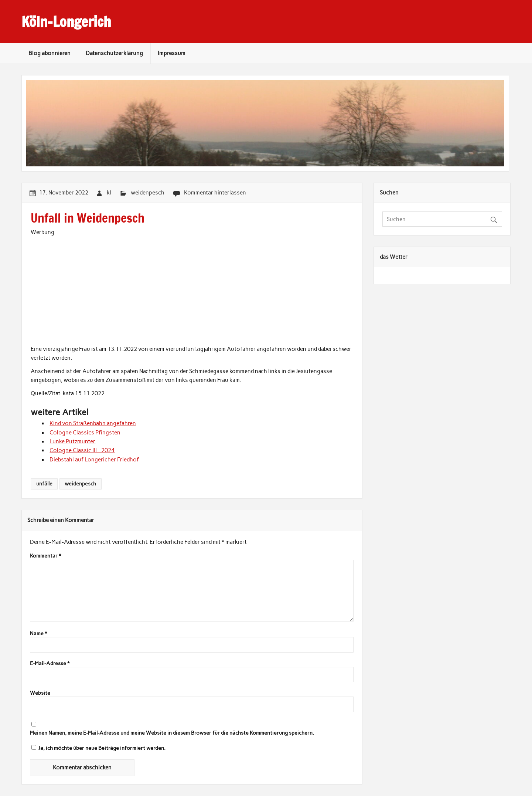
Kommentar (45, 556)
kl (109, 193)
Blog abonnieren (50, 53)
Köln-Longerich (66, 22)
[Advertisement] (192, 289)
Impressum (172, 53)
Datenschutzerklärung (114, 53)
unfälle (44, 484)
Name (38, 634)
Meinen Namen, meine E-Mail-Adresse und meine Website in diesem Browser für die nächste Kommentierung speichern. (172, 733)
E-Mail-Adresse (50, 664)
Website (40, 693)
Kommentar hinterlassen (215, 193)
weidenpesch (148, 193)
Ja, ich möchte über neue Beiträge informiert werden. (98, 748)
